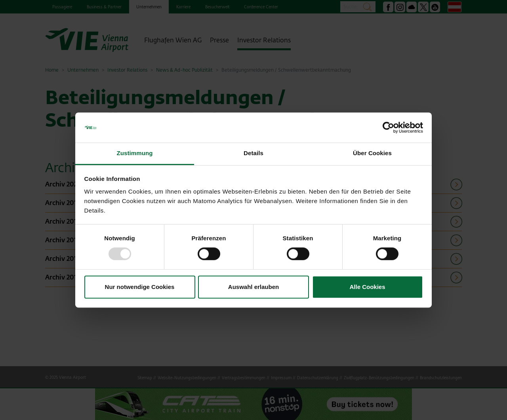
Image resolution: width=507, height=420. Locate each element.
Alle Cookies (367, 287)
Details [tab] (253, 153)
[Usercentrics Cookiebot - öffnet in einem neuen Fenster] (388, 127)
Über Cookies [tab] (372, 153)
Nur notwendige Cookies (140, 287)
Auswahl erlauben (253, 287)
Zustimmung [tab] (135, 153)
